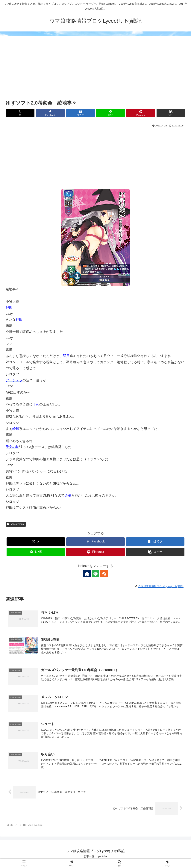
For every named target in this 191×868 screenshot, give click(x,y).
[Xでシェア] (20, 113)
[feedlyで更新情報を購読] (95, 574)
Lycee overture (16, 524)
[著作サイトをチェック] (87, 574)
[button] (171, 113)
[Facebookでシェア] (50, 113)
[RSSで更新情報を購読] (104, 574)
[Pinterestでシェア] (141, 113)
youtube (103, 856)
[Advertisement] (95, 71)
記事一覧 (89, 856)
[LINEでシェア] (111, 113)
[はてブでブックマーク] (81, 113)
